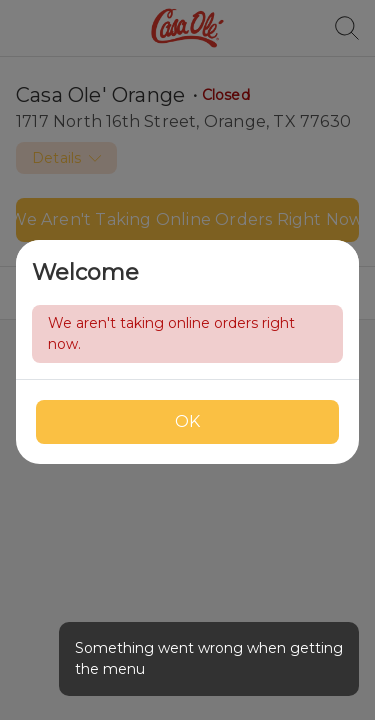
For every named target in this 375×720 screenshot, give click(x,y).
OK (187, 421)
